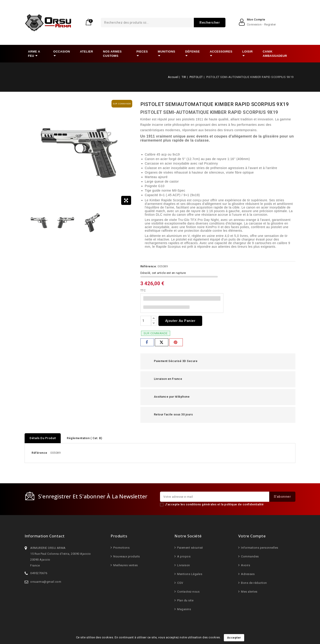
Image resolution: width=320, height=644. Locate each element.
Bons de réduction (254, 583)
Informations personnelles (259, 548)
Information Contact (45, 536)
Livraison (183, 565)
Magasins (184, 609)
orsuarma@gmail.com (46, 582)
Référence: (149, 266)
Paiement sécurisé (190, 548)
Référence (39, 453)
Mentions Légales (189, 574)
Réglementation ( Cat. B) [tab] (84, 438)
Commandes (250, 556)
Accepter (234, 638)
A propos (184, 556)
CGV (180, 583)
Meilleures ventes (125, 565)
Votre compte (252, 536)
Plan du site (185, 600)
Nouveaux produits (126, 556)
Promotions (121, 548)
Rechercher (190, 23)
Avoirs (245, 565)
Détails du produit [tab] (43, 438)
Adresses (248, 574)
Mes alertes (249, 592)
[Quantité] (146, 321)
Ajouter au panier (180, 321)
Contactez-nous (188, 592)
